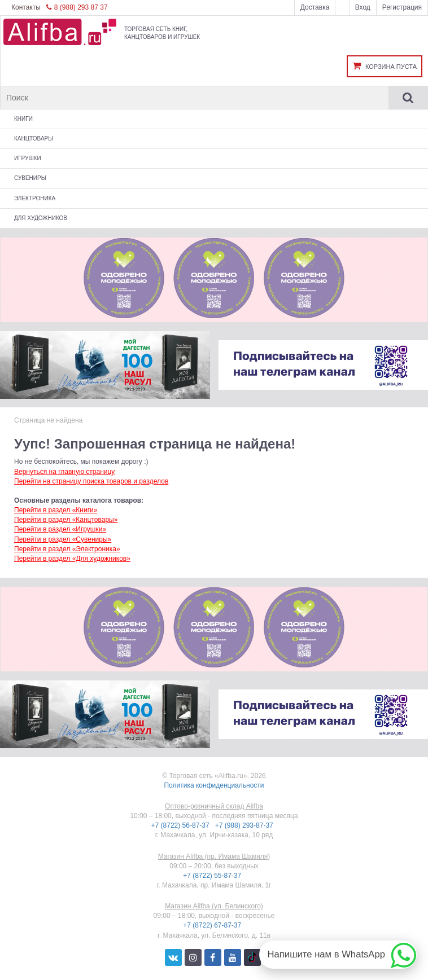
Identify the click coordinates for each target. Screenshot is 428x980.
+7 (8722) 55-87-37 (213, 876)
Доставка (315, 7)
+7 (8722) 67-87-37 (213, 925)
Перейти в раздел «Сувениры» (63, 539)
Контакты (26, 7)
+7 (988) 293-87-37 (245, 825)
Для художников (41, 218)
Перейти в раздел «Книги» (56, 510)
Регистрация (402, 7)
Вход (363, 7)
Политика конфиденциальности (214, 785)
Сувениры (30, 178)
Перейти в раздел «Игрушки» (60, 529)
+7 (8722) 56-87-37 (181, 825)
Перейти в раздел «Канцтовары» (66, 520)
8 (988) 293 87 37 (77, 7)
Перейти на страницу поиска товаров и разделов (91, 481)
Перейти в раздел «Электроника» (67, 549)
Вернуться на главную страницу (64, 472)
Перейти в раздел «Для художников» (72, 559)
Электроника (35, 198)
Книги (23, 119)
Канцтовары (34, 139)
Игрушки (28, 158)
